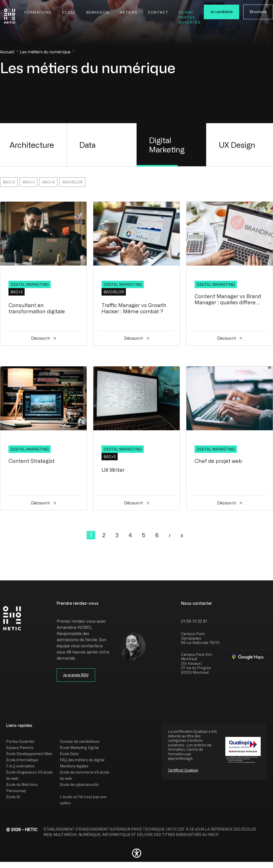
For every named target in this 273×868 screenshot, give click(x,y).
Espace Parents (20, 748)
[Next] (170, 535)
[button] (137, 853)
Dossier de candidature (80, 741)
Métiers (129, 12)
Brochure (258, 12)
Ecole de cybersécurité (79, 784)
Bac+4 (48, 182)
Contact (158, 12)
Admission (98, 12)
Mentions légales (74, 766)
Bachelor (72, 182)
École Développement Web (29, 754)
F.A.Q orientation (20, 766)
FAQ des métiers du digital (82, 760)
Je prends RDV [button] (76, 675)
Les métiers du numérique (45, 52)
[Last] (182, 535)
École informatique (22, 760)
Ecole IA (13, 797)
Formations (38, 12)
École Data (69, 754)
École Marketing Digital (79, 748)
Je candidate (221, 12)
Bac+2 (9, 182)
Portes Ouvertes (20, 741)
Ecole (69, 12)
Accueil (7, 52)
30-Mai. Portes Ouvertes (190, 17)
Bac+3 (29, 182)
